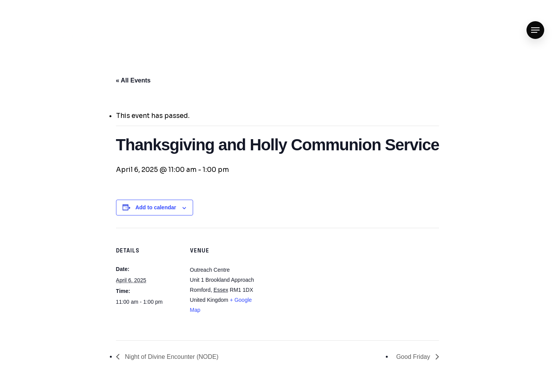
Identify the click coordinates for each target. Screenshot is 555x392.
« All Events (133, 80)
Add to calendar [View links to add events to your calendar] (156, 207)
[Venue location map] (305, 281)
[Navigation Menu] (535, 30)
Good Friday (414, 357)
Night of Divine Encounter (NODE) (171, 357)
